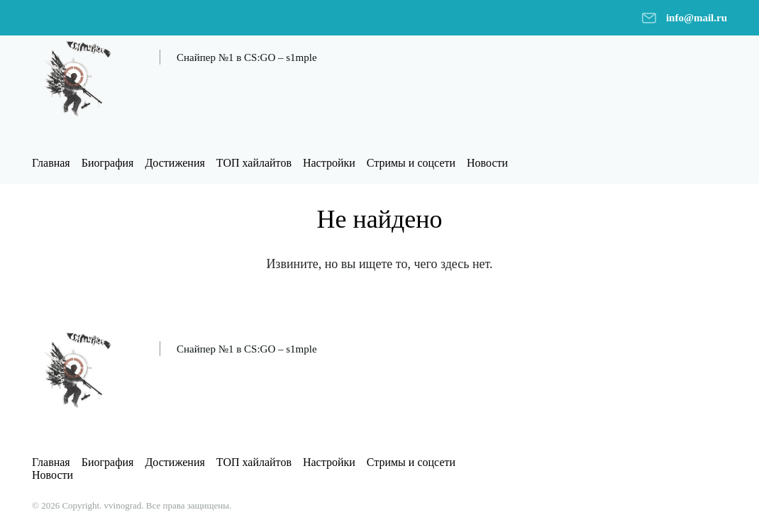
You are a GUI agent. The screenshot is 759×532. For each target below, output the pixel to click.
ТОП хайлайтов (254, 163)
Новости (487, 163)
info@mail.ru (697, 18)
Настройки (329, 163)
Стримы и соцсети (411, 163)
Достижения (174, 163)
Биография (108, 163)
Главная (51, 163)
